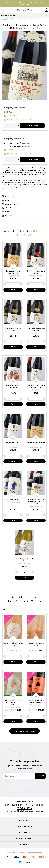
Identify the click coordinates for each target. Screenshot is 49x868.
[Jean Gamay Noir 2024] (13, 491)
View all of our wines (25, 731)
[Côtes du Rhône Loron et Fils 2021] (13, 433)
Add (33, 126)
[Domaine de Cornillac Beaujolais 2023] (13, 261)
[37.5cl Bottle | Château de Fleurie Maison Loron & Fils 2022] (36, 491)
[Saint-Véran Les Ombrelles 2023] (13, 319)
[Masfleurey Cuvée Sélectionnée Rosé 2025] (13, 633)
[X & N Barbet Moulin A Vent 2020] (36, 261)
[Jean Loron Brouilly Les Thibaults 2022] (13, 376)
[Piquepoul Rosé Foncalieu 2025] (36, 633)
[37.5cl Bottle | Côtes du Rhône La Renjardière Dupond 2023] (36, 376)
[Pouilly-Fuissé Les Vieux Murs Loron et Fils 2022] (36, 319)
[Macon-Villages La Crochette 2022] (25, 549)
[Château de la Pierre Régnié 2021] (36, 433)
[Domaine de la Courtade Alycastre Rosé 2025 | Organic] (13, 692)
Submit (41, 776)
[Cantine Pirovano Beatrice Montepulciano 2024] (36, 692)
